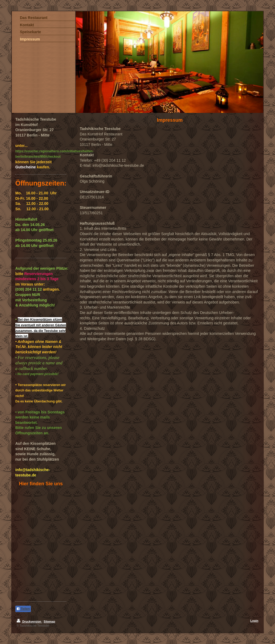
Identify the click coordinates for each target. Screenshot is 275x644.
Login (254, 621)
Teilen (23, 609)
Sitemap (49, 621)
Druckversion (29, 621)
